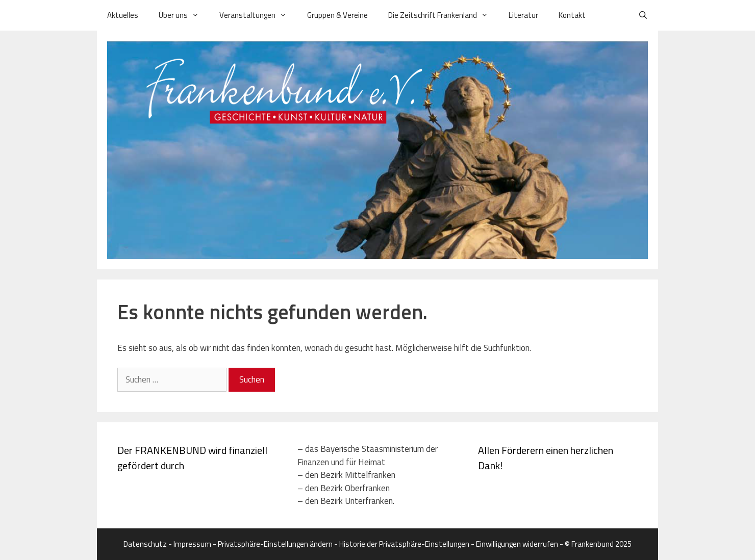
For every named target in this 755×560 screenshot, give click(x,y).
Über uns (184, 15)
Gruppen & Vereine (337, 15)
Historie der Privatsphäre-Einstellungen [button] (404, 544)
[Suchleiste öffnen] (643, 15)
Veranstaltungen (258, 15)
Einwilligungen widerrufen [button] (517, 544)
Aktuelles (123, 15)
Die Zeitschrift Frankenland (443, 15)
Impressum (192, 544)
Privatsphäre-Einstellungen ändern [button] (275, 544)
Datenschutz (145, 544)
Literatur (523, 15)
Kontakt (572, 15)
